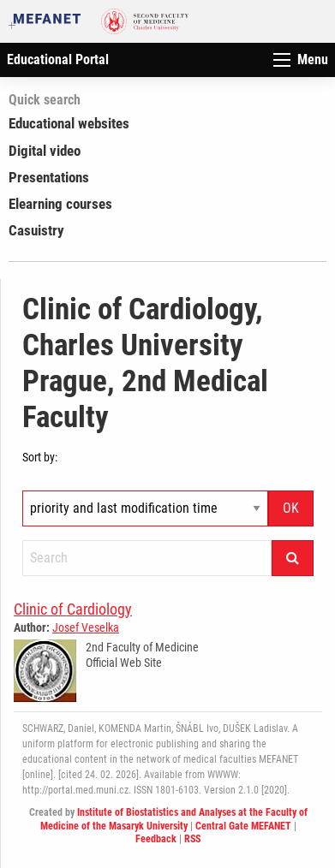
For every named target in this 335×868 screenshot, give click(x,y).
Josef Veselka (86, 627)
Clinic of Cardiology (73, 609)
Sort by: (40, 457)
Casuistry (36, 230)
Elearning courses (60, 204)
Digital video (45, 151)
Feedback (156, 839)
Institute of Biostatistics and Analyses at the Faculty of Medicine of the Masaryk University (174, 819)
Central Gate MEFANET (243, 826)
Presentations (49, 177)
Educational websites (69, 123)
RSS (192, 839)
